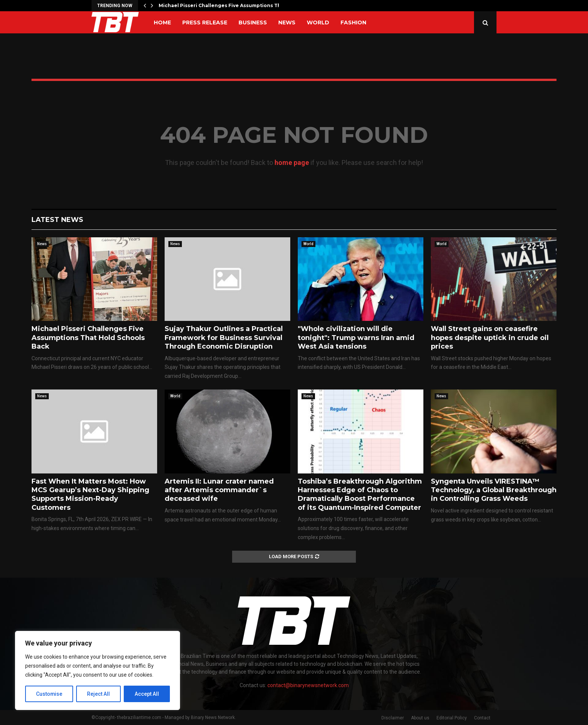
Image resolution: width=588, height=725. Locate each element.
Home (162, 22)
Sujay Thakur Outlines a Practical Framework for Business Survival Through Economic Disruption (224, 338)
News (287, 22)
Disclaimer (393, 718)
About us (420, 718)
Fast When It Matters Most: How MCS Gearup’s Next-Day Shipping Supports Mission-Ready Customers (90, 494)
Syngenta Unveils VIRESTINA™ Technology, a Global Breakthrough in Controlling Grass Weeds (494, 490)
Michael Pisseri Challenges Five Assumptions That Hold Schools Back (88, 338)
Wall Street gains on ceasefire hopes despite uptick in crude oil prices (490, 338)
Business (253, 22)
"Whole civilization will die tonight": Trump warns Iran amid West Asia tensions (356, 338)
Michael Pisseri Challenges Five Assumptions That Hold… (231, 5)
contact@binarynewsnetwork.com (308, 685)
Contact (482, 718)
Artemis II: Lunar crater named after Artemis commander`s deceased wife (219, 490)
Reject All (99, 694)
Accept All (147, 694)
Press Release (205, 22)
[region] (97, 671)
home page (292, 163)
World (318, 22)
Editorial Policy (452, 718)
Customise (49, 694)
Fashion (353, 22)
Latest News (57, 220)
